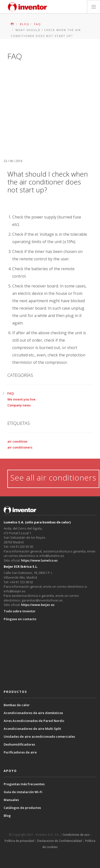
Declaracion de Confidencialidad (60, 841)
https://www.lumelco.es (39, 560)
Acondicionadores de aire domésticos (33, 713)
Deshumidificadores (19, 744)
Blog (7, 816)
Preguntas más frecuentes (24, 784)
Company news (19, 405)
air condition (17, 441)
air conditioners (20, 447)
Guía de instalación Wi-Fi (23, 792)
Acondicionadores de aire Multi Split (32, 729)
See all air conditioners (53, 477)
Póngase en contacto (20, 619)
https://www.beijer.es (38, 605)
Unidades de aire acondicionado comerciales (39, 736)
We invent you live (21, 399)
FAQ (11, 393)
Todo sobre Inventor (20, 611)
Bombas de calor (17, 705)
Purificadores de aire (20, 752)
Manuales (11, 800)
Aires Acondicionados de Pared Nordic (34, 721)
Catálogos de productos (22, 808)
